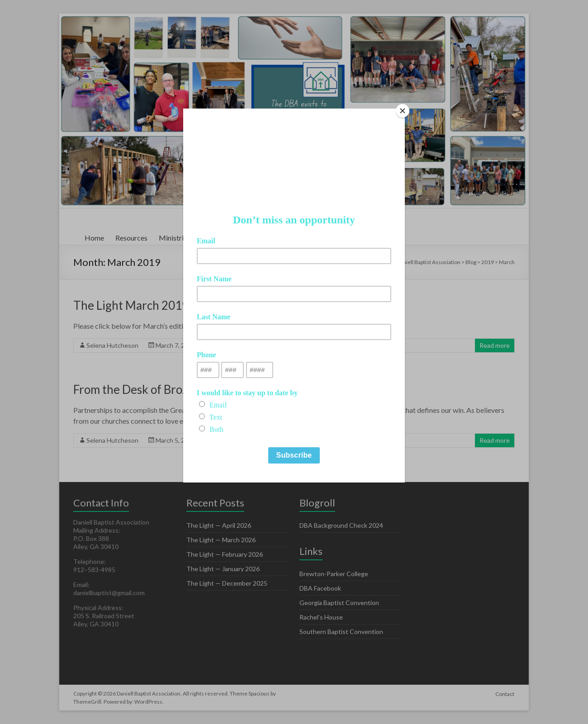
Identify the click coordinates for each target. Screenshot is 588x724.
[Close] (403, 111)
